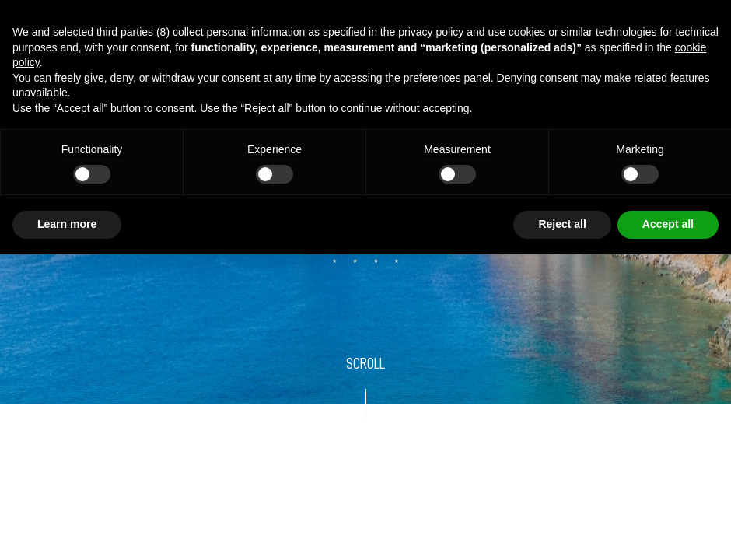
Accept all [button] (668, 224)
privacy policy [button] (431, 32)
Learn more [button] (67, 224)
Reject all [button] (562, 224)
